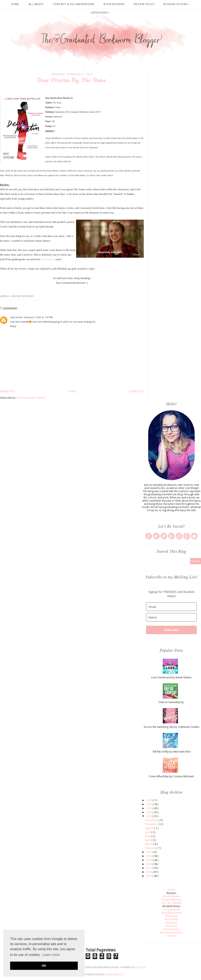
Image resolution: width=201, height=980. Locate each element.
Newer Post (8, 391)
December (152, 820)
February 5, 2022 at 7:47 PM (38, 317)
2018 (149, 864)
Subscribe (171, 630)
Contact (171, 936)
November (152, 824)
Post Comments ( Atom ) (31, 398)
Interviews (171, 923)
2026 (149, 800)
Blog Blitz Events (172, 913)
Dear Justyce (48, 259)
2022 (149, 816)
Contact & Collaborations (74, 4)
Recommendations (172, 933)
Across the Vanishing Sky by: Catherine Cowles (172, 727)
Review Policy (144, 4)
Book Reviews (114, 4)
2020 (149, 856)
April (148, 840)
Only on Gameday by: (171, 702)
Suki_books (16, 317)
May (148, 836)
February (151, 848)
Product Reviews (171, 900)
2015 (149, 876)
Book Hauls (171, 919)
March (149, 844)
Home (15, 4)
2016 (149, 872)
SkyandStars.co (114, 975)
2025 (149, 804)
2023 (149, 812)
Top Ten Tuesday (171, 903)
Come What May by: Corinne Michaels (171, 776)
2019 (149, 860)
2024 (149, 808)
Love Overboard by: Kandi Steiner (171, 677)
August (150, 828)
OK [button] (44, 966)
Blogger (141, 967)
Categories (101, 13)
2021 (149, 852)
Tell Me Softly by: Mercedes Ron (171, 752)
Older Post (136, 391)
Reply (13, 326)
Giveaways (172, 916)
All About (36, 4)
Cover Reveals (171, 910)
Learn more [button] (51, 955)
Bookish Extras (177, 4)
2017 (149, 868)
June (148, 832)
